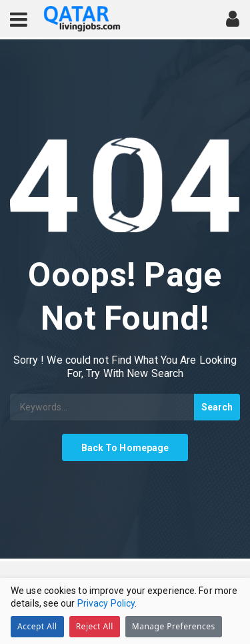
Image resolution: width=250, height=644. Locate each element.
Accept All (37, 626)
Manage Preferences (174, 626)
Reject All (95, 626)
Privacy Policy (106, 603)
